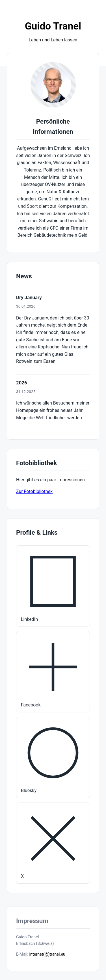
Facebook (53, 671)
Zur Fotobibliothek (34, 491)
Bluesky (53, 757)
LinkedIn (53, 586)
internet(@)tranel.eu (47, 954)
